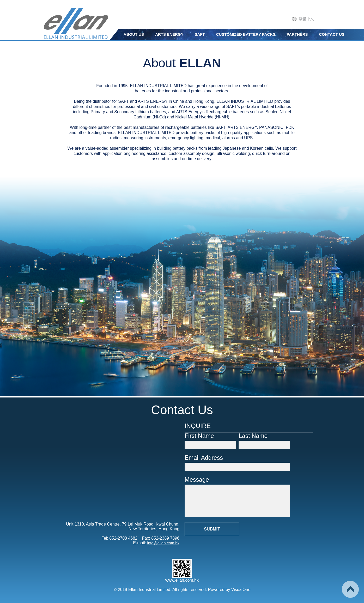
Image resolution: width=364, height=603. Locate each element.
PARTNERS (297, 34)
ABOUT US (134, 34)
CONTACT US (332, 34)
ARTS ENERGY (169, 34)
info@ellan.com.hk (163, 543)
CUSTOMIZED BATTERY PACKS (246, 34)
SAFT (200, 34)
